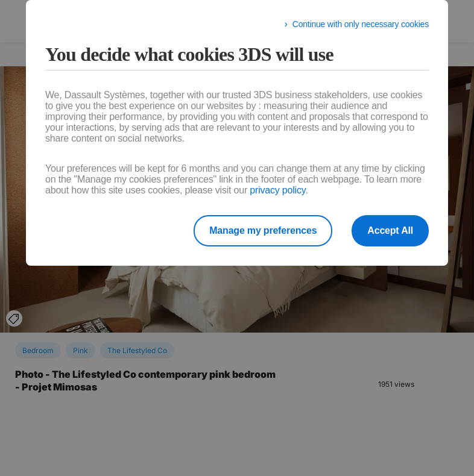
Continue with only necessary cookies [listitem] (361, 24)
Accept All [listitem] (390, 230)
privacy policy (277, 190)
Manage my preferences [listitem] (263, 230)
